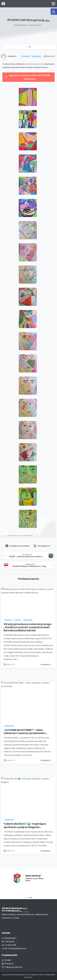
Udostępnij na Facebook (17, 546)
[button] (54, 12)
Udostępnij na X (42, 546)
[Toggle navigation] (53, 4)
